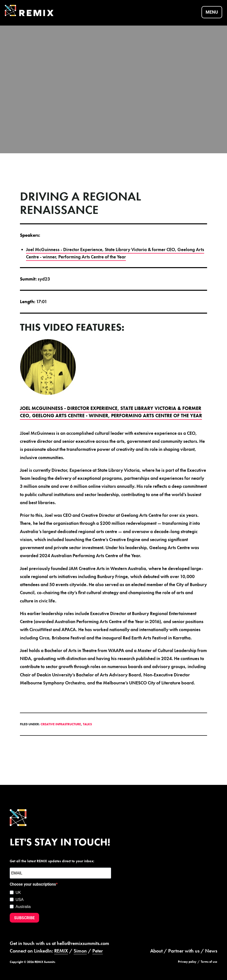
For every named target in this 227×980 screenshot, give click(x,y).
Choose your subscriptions (33, 884)
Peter (98, 950)
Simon (80, 950)
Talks (87, 723)
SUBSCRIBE (24, 917)
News (211, 950)
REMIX (61, 950)
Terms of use (209, 961)
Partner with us (184, 950)
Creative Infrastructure (61, 723)
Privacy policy (187, 961)
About (156, 950)
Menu (212, 12)
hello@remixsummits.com (83, 943)
